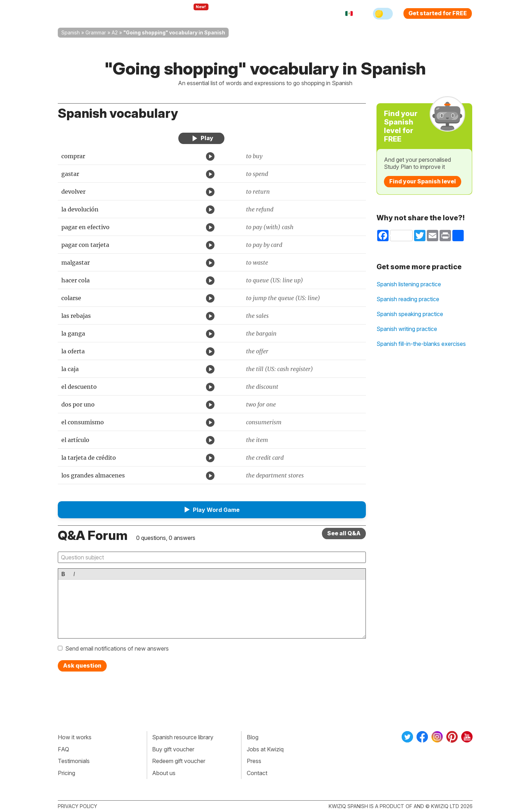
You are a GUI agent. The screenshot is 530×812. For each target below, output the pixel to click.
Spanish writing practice (407, 329)
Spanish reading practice (408, 299)
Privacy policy (77, 806)
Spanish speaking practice (410, 314)
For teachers (235, 13)
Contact (257, 773)
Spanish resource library (183, 737)
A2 (115, 32)
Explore (194, 13)
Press (254, 761)
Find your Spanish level (423, 181)
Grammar (96, 32)
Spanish (71, 32)
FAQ (63, 749)
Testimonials (74, 761)
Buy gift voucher (173, 749)
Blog (253, 737)
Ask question (82, 665)
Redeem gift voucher (179, 761)
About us (164, 773)
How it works (75, 737)
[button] (212, 510)
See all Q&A (344, 533)
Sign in (303, 13)
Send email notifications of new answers (117, 648)
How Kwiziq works (145, 13)
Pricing (273, 13)
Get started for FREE (438, 13)
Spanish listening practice (409, 284)
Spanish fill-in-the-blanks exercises (421, 344)
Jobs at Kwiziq (265, 749)
